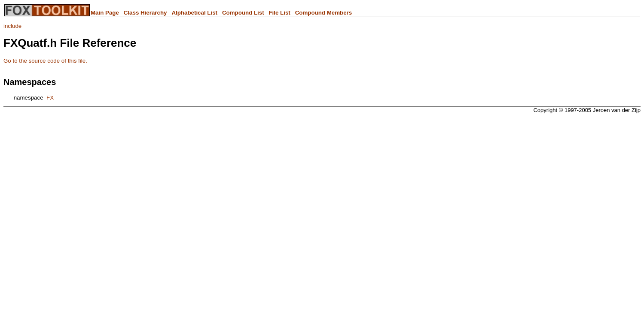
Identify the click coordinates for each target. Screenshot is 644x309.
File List (279, 13)
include (12, 26)
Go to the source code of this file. (45, 61)
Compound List (243, 13)
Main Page (105, 13)
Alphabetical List (194, 13)
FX (50, 98)
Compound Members (324, 13)
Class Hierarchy (145, 13)
